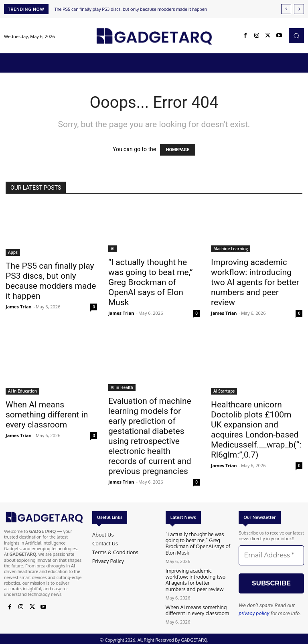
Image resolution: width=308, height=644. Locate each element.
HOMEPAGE (178, 150)
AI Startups (224, 391)
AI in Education (22, 391)
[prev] (286, 9)
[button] (296, 36)
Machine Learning (231, 249)
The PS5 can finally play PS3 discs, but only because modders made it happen (131, 9)
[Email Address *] (271, 555)
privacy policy (254, 613)
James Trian (19, 307)
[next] (299, 9)
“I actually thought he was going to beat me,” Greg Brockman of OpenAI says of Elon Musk (150, 282)
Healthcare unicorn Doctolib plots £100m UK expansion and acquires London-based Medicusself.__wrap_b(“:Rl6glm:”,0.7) (256, 430)
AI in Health (122, 387)
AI (113, 249)
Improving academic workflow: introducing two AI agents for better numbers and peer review (255, 282)
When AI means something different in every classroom (47, 415)
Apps (13, 252)
